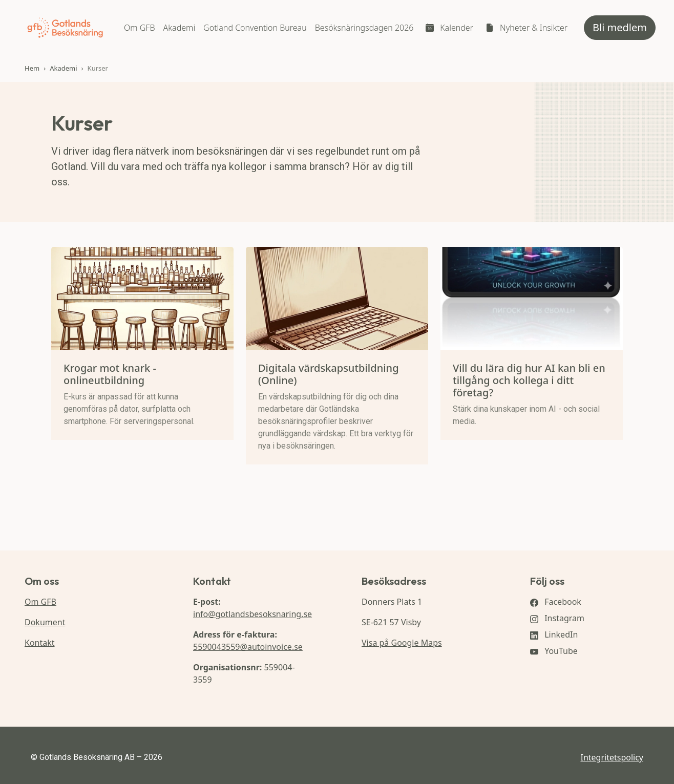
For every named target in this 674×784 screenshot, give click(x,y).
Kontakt (40, 643)
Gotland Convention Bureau (255, 28)
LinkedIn (554, 634)
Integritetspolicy (612, 757)
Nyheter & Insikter (534, 28)
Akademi (179, 28)
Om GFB (139, 28)
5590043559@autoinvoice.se (248, 647)
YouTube (554, 651)
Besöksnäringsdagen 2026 (364, 28)
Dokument (45, 622)
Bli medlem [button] (620, 27)
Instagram (557, 618)
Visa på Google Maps (402, 643)
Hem (32, 68)
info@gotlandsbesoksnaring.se (252, 614)
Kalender (457, 28)
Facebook (556, 602)
